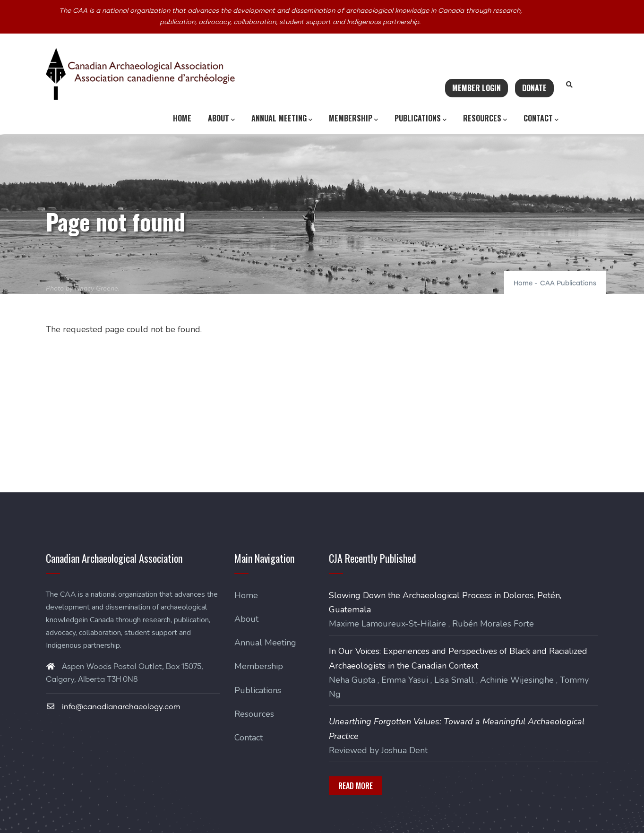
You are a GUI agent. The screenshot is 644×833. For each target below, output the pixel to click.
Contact (541, 119)
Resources (485, 119)
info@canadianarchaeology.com (113, 707)
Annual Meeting (282, 119)
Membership (353, 119)
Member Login (477, 88)
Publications (421, 119)
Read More (356, 786)
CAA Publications (568, 283)
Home (182, 118)
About (221, 119)
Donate (534, 88)
